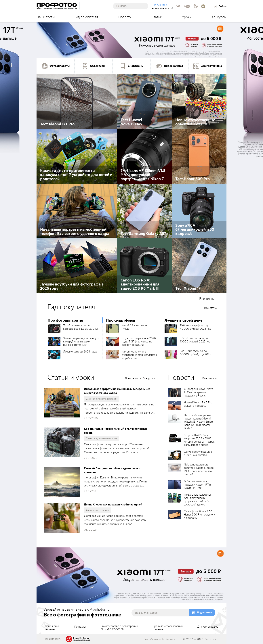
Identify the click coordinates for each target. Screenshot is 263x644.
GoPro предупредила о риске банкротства (198, 453)
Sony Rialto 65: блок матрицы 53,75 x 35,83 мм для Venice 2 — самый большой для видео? (200, 440)
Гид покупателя (86, 17)
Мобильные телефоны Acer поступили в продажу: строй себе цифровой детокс (197, 500)
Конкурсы (219, 17)
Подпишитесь (160, 5)
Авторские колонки (98, 510)
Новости (125, 17)
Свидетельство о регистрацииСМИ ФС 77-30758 (119, 628)
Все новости (210, 378)
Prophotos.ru (211, 639)
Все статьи (211, 308)
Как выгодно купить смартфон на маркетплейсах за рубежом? (139, 355)
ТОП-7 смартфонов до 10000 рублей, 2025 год (195, 340)
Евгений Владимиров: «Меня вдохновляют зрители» (112, 470)
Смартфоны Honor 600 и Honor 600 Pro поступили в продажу (199, 515)
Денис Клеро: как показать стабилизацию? (113, 505)
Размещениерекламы (52, 628)
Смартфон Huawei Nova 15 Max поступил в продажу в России (199, 392)
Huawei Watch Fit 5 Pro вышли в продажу (198, 404)
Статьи (157, 17)
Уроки (187, 17)
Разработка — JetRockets (159, 639)
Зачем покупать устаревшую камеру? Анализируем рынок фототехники (81, 342)
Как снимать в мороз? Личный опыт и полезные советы (116, 431)
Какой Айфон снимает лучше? (135, 327)
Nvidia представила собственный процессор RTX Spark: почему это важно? (199, 469)
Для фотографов (208, 627)
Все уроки (149, 378)
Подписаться (204, 613)
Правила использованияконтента (168, 628)
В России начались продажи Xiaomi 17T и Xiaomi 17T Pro (197, 485)
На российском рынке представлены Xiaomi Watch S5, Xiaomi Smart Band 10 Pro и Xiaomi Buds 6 (199, 422)
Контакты (80, 627)
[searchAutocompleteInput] (132, 6)
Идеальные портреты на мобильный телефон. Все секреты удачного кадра (117, 391)
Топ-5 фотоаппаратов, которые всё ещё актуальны (80, 327)
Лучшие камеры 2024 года (80, 352)
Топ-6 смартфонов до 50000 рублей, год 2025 (196, 353)
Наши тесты (46, 17)
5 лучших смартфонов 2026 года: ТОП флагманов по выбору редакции (139, 342)
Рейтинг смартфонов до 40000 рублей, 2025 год (196, 327)
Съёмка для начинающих (102, 399)
